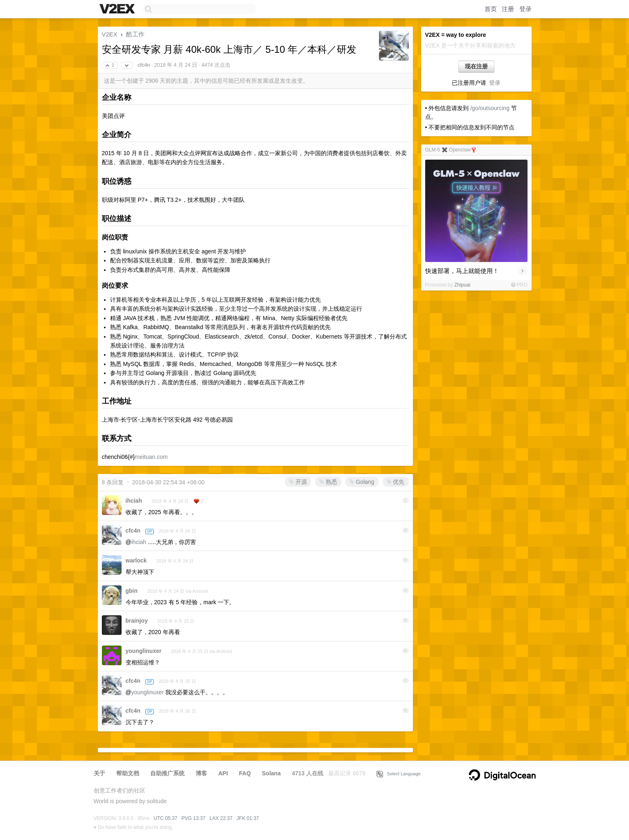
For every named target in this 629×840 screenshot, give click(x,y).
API (223, 773)
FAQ (245, 773)
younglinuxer (144, 651)
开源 (298, 482)
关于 (99, 773)
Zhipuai (462, 285)
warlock (136, 560)
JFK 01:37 (248, 818)
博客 (201, 773)
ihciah (134, 501)
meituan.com (151, 457)
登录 (525, 9)
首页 (491, 9)
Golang (362, 482)
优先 (396, 482)
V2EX (110, 34)
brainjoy (137, 621)
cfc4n (144, 65)
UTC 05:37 (165, 818)
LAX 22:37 (221, 818)
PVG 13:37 (193, 818)
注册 (508, 9)
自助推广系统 (167, 773)
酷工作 (135, 34)
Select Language (399, 774)
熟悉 (328, 482)
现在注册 (476, 66)
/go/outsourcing (490, 108)
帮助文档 (128, 773)
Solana (271, 773)
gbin (132, 591)
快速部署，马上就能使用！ (462, 271)
